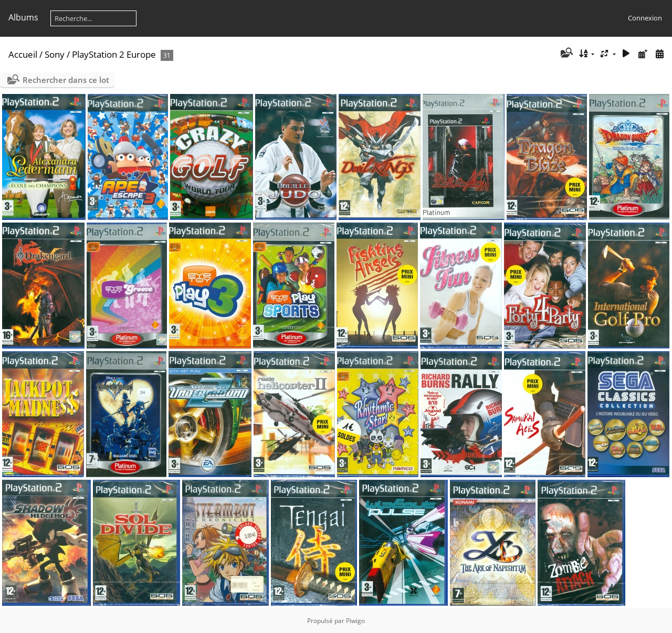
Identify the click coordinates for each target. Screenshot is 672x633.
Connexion (645, 18)
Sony (55, 54)
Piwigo (355, 621)
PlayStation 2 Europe (114, 54)
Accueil (23, 54)
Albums (23, 17)
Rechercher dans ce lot (66, 80)
